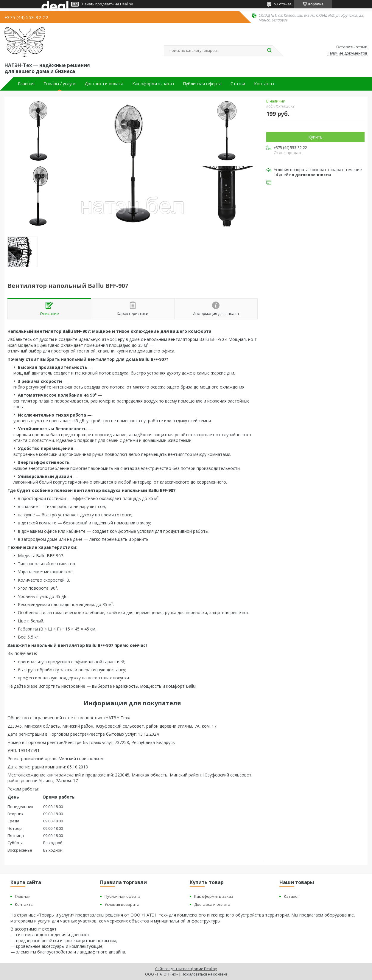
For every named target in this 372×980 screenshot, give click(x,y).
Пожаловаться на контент (204, 974)
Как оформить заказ (153, 84)
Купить (315, 137)
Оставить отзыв (352, 47)
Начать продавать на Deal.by (107, 4)
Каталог (291, 896)
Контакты (264, 84)
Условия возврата (122, 904)
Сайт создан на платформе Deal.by (186, 969)
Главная (26, 84)
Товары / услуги (60, 84)
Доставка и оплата (104, 84)
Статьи (238, 84)
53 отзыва (283, 4)
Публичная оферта (202, 84)
